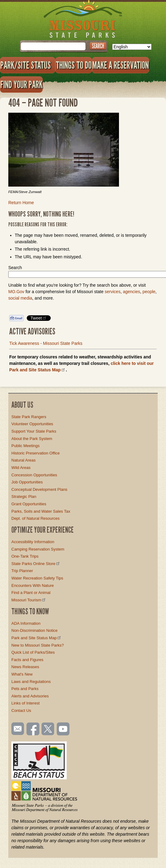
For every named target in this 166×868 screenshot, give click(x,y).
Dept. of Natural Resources (36, 518)
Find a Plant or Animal (31, 593)
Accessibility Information (33, 542)
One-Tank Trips (25, 556)
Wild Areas (21, 468)
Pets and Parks (25, 689)
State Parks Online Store (36, 564)
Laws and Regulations (31, 682)
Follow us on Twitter (47, 729)
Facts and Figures (27, 660)
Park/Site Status (28, 65)
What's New (22, 674)
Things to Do (74, 65)
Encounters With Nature (33, 585)
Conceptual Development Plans (39, 489)
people (149, 292)
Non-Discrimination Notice (34, 630)
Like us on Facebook (33, 729)
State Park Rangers (29, 417)
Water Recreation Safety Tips (37, 578)
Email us (16, 729)
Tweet (39, 318)
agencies (132, 292)
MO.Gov (16, 292)
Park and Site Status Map (37, 638)
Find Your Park (21, 84)
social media (20, 298)
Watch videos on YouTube (63, 729)
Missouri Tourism (29, 600)
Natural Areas (24, 460)
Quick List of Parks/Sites (33, 652)
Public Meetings (26, 446)
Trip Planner (22, 571)
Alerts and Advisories (30, 696)
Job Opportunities (27, 482)
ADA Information (26, 623)
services (113, 292)
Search (15, 268)
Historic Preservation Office (36, 453)
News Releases (25, 667)
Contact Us (21, 711)
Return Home (21, 203)
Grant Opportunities (29, 504)
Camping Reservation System (38, 549)
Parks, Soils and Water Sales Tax (41, 511)
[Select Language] (132, 47)
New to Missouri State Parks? (38, 645)
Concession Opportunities (34, 475)
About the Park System (32, 439)
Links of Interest (26, 703)
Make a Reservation (121, 65)
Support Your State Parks (34, 431)
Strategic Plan (24, 497)
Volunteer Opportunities (32, 424)
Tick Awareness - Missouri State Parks (46, 343)
